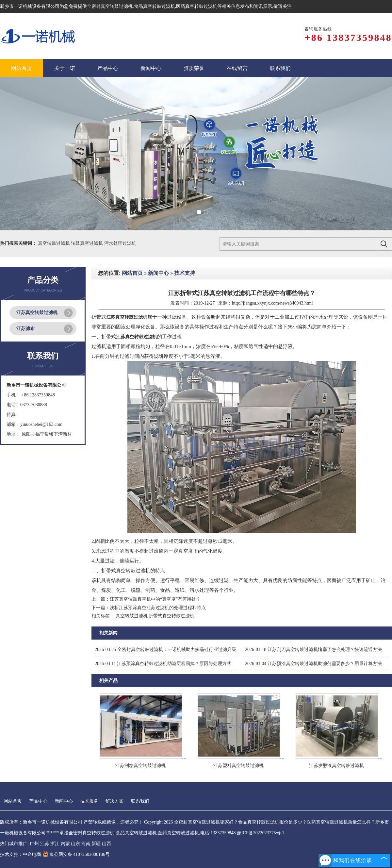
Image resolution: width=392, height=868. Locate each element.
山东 (75, 844)
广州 (34, 844)
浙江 (55, 844)
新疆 (96, 844)
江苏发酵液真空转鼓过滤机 (336, 766)
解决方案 (115, 801)
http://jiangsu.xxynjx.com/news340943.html (272, 303)
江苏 (45, 844)
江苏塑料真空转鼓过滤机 (238, 766)
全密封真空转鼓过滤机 (110, 6)
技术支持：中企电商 (21, 854)
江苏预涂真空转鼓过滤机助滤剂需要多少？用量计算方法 (313, 664)
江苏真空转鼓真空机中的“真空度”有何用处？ (155, 599)
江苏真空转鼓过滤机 (37, 313)
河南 (86, 844)
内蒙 (65, 844)
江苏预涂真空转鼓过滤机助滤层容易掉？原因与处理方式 (163, 664)
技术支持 (185, 273)
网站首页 (132, 273)
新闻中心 (158, 273)
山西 (106, 844)
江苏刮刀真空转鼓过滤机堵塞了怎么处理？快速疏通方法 (313, 650)
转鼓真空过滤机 (88, 243)
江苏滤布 (25, 329)
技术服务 (89, 801)
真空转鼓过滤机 (55, 243)
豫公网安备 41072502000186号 (76, 854)
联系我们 (140, 801)
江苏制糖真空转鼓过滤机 (140, 766)
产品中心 (38, 801)
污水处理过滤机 (120, 243)
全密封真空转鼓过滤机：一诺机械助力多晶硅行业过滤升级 (165, 650)
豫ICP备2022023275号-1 (261, 833)
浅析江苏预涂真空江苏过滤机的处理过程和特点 (158, 608)
